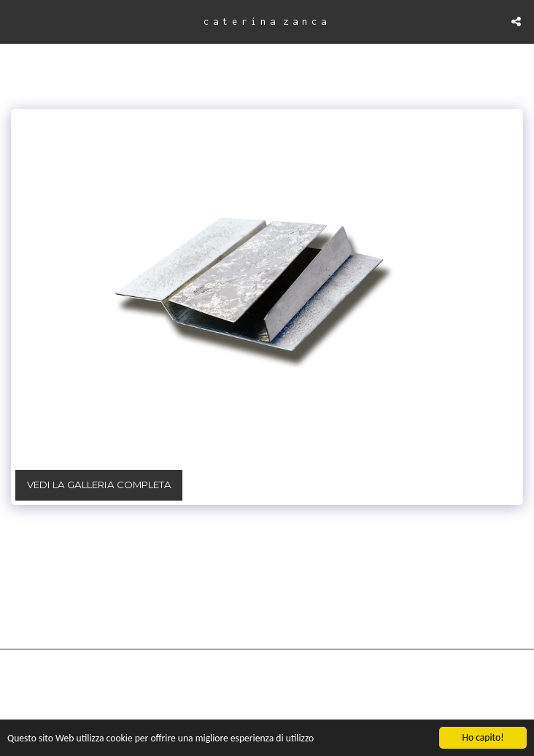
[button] (16, 21)
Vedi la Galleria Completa (99, 485)
